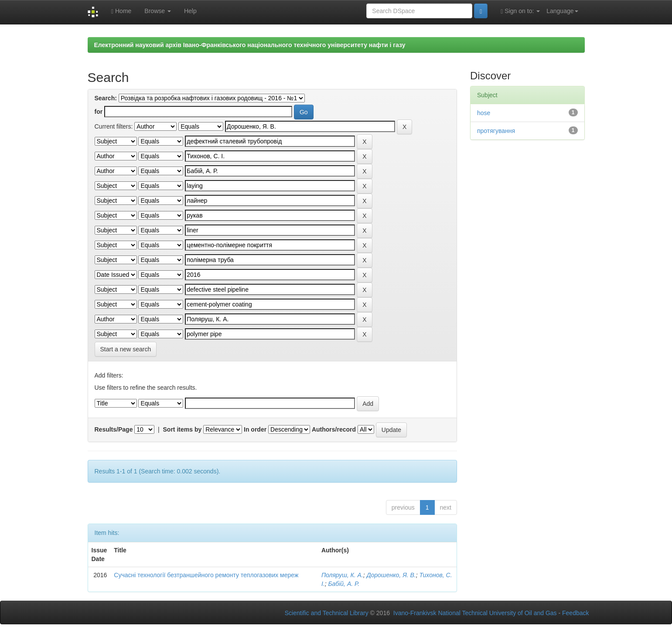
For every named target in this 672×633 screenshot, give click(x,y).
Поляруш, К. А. (342, 575)
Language (562, 11)
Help (190, 11)
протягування (496, 131)
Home (121, 11)
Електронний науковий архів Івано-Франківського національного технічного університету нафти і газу (250, 45)
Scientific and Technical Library (327, 613)
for (99, 112)
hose (484, 113)
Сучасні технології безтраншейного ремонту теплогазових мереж (206, 575)
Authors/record (334, 429)
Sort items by (182, 429)
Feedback (575, 613)
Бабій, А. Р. (344, 584)
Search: (106, 98)
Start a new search (126, 349)
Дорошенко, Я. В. (391, 575)
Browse (158, 11)
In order (255, 429)
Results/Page (114, 429)
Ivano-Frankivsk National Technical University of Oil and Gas (475, 613)
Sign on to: (520, 11)
